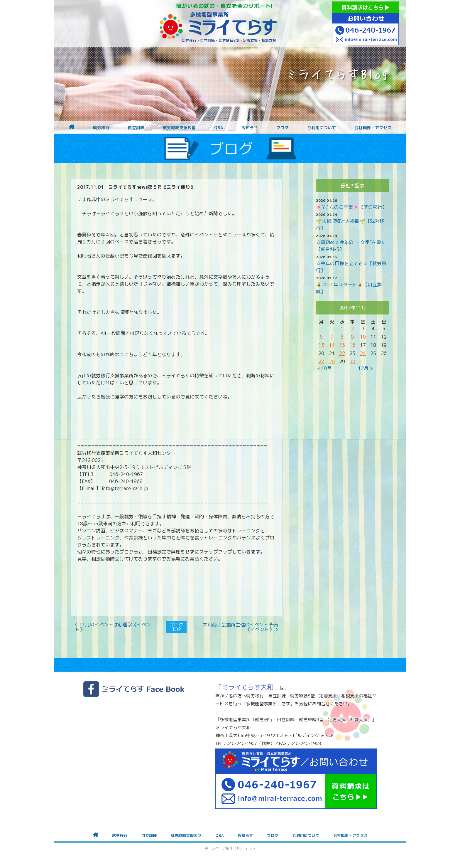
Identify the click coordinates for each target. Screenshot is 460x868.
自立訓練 (136, 128)
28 (332, 361)
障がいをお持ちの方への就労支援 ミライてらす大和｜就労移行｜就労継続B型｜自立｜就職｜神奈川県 (218, 23)
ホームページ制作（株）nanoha (230, 848)
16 (352, 345)
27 (321, 361)
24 (363, 353)
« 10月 (324, 368)
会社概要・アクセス (373, 128)
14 (332, 345)
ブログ (283, 128)
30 (352, 361)
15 (342, 345)
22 (342, 353)
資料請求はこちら (365, 7)
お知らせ (250, 128)
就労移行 (101, 128)
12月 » (366, 368)
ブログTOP (176, 627)
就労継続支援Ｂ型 (179, 128)
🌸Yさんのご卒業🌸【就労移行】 (351, 207)
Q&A (219, 128)
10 (363, 337)
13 (321, 345)
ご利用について (322, 128)
